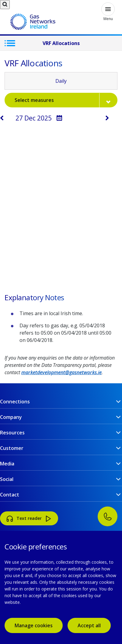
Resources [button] (12, 433)
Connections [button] (15, 402)
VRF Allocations (61, 43)
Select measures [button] (66, 100)
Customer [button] (12, 448)
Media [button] (7, 464)
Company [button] (11, 417)
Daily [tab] (61, 81)
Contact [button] (10, 495)
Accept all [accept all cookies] (89, 625)
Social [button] (7, 479)
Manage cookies (34, 625)
